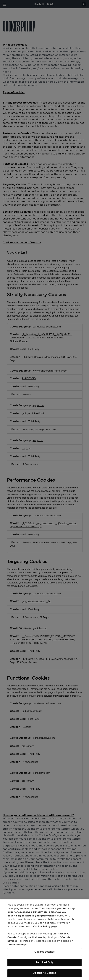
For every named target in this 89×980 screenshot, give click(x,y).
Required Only (44, 962)
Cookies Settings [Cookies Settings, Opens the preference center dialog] (44, 952)
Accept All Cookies (44, 973)
